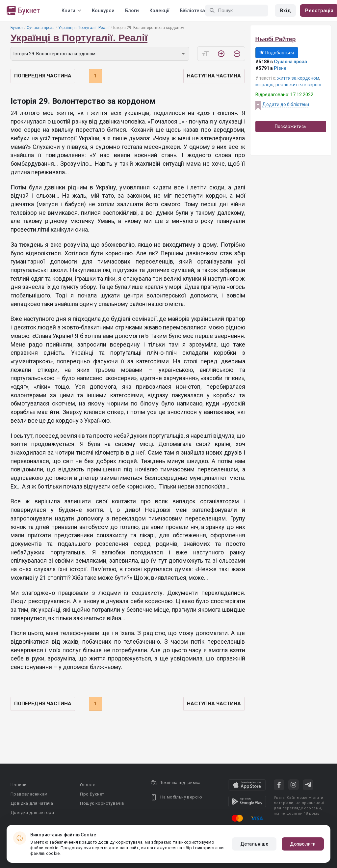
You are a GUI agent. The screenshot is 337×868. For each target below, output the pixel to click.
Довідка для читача (32, 803)
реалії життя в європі (298, 85)
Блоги (132, 11)
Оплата (88, 785)
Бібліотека (192, 11)
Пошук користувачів (102, 803)
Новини (18, 785)
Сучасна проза (41, 28)
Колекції (159, 11)
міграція (264, 85)
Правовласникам (29, 794)
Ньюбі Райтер (276, 39)
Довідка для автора (32, 812)
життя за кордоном (298, 78)
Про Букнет (92, 794)
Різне (280, 68)
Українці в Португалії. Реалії (84, 28)
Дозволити (303, 844)
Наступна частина (214, 76)
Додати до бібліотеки (286, 104)
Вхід (285, 11)
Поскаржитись (291, 126)
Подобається (277, 53)
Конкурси (103, 11)
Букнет (17, 28)
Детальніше (254, 844)
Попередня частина (43, 76)
